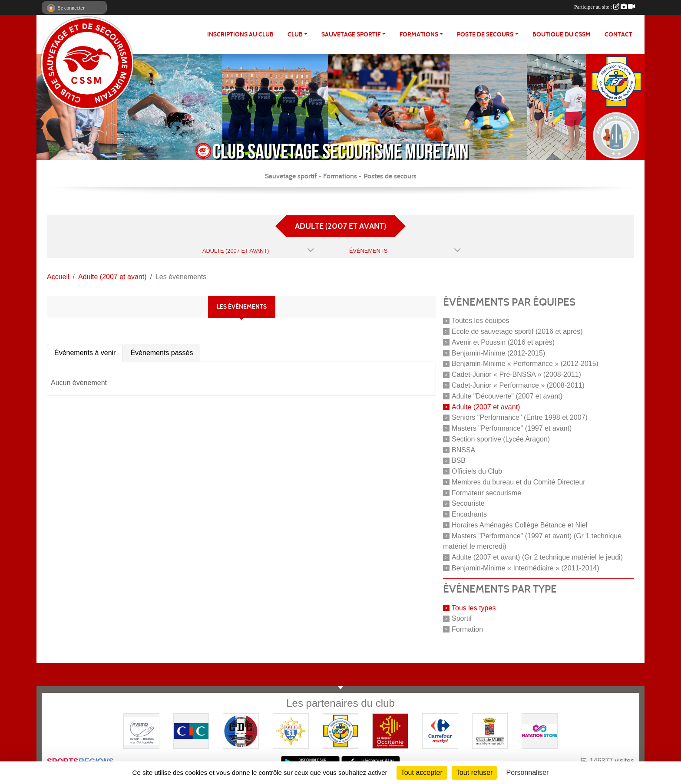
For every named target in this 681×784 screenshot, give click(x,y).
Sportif (462, 618)
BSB (459, 460)
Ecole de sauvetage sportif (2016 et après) (517, 331)
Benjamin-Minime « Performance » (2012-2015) (525, 364)
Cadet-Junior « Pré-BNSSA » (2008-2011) (516, 374)
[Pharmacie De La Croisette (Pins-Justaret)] (141, 730)
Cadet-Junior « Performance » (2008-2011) (518, 385)
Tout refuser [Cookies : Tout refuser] (474, 772)
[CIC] (191, 730)
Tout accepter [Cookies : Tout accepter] (422, 772)
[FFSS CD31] (291, 730)
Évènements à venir (85, 353)
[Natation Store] (540, 730)
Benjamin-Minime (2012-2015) (498, 353)
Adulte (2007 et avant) (486, 407)
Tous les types (474, 608)
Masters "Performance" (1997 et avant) (512, 428)
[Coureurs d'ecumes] (241, 730)
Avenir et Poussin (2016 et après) (503, 342)
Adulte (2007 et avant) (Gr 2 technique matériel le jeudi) (537, 557)
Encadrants (469, 514)
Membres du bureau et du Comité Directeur (519, 482)
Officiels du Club (477, 471)
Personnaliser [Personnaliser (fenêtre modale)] (528, 772)
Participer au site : (605, 7)
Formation (467, 629)
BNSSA (463, 450)
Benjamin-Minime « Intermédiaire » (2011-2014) (526, 568)
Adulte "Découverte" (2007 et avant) (507, 396)
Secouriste (468, 503)
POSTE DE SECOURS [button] (485, 35)
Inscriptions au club (240, 35)
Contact (618, 35)
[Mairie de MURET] (490, 730)
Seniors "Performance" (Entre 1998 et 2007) (520, 417)
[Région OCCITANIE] (390, 730)
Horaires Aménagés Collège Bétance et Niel (519, 525)
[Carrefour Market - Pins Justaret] (440, 730)
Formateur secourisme (486, 492)
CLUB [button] (295, 35)
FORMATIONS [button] (419, 35)
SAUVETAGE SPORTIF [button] (351, 35)
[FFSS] (341, 730)
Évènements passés (162, 353)
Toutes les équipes (481, 321)
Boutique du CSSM (562, 35)
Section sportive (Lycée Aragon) (501, 439)
